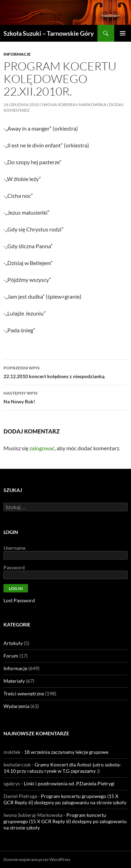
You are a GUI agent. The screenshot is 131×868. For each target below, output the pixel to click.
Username (14, 548)
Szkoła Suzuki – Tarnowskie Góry (49, 33)
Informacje (17, 54)
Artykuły (13, 643)
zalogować (42, 448)
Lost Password (19, 600)
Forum (11, 656)
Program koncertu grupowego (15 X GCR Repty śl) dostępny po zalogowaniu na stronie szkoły (65, 799)
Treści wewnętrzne (24, 693)
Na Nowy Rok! (65, 397)
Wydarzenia (16, 706)
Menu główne (123, 33)
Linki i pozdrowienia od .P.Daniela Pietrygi (69, 783)
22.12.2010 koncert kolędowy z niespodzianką (65, 371)
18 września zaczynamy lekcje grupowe (66, 752)
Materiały (14, 681)
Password (14, 567)
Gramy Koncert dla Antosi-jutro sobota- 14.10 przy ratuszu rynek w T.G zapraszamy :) (62, 768)
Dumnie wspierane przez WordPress (37, 859)
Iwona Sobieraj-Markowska (74, 105)
